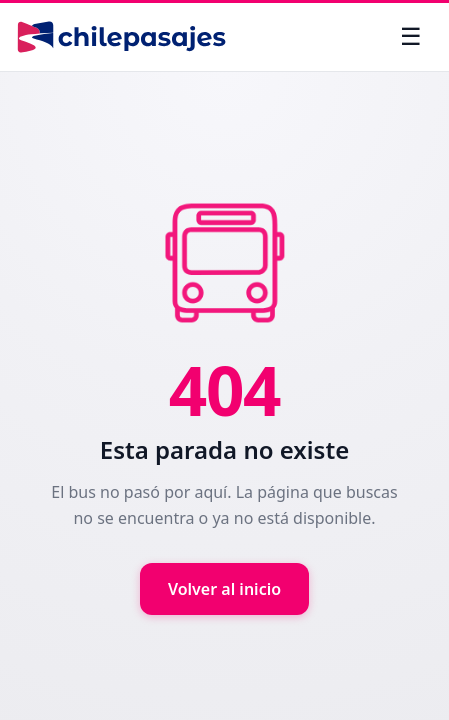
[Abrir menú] (411, 37)
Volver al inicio (224, 589)
